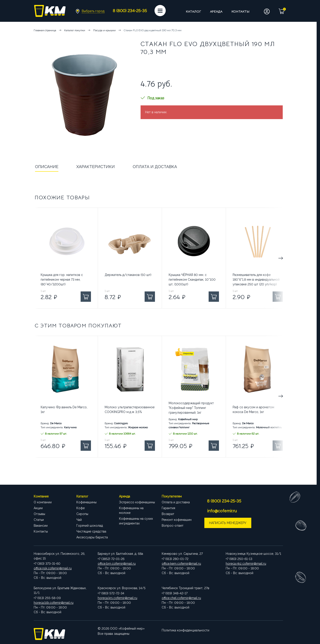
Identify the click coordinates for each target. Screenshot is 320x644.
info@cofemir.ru (223, 511)
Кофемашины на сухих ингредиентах (136, 521)
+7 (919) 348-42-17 (175, 593)
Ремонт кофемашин (177, 520)
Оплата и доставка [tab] (155, 167)
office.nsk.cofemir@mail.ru (53, 568)
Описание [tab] (47, 167)
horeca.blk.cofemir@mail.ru (54, 603)
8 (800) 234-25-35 (225, 501)
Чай (79, 520)
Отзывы (39, 514)
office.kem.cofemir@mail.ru (181, 564)
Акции (38, 508)
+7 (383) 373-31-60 (47, 564)
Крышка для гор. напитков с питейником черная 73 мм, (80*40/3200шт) (62, 280)
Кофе (81, 508)
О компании (43, 502)
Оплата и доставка (176, 502)
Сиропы (82, 514)
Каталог (194, 11)
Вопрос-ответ (173, 526)
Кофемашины (86, 502)
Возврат (168, 514)
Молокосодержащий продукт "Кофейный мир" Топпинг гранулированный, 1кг (191, 408)
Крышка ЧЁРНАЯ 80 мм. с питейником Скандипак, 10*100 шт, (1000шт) (192, 280)
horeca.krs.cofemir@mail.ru (117, 598)
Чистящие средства (91, 531)
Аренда (216, 11)
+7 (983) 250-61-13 (239, 559)
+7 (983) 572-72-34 (111, 593)
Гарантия (168, 508)
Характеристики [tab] (96, 167)
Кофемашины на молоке (131, 510)
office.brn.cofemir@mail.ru (117, 564)
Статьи (39, 520)
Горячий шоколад (90, 526)
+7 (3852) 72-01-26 (111, 559)
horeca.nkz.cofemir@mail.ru (246, 564)
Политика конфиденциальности (185, 628)
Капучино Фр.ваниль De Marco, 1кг (64, 410)
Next (264, 258)
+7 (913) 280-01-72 (175, 559)
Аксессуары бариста (92, 537)
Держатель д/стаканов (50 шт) (128, 275)
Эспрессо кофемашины (137, 502)
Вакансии (41, 526)
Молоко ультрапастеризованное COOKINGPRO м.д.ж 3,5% (130, 410)
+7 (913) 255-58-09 (47, 598)
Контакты (241, 11)
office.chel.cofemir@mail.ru (181, 598)
